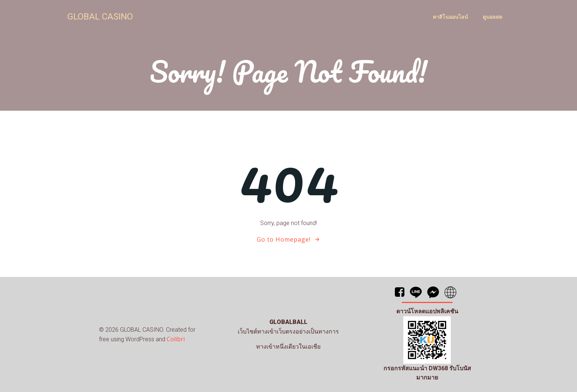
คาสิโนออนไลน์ (450, 17)
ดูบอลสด (493, 17)
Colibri (176, 339)
